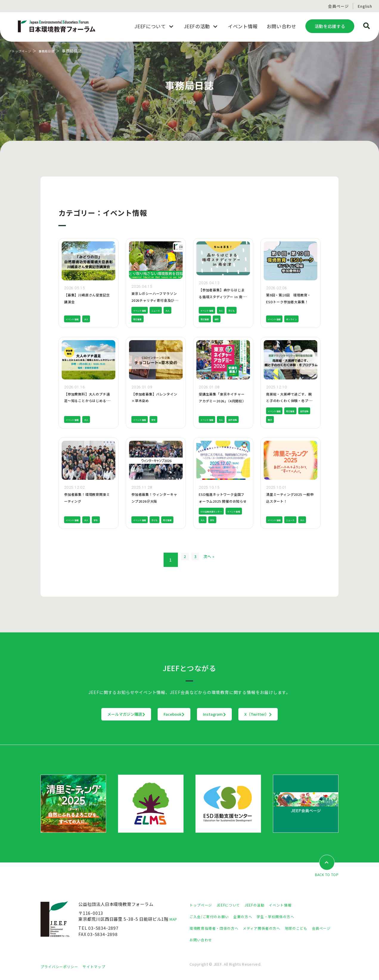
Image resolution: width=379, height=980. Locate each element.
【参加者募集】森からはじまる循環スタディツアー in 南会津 (223, 296)
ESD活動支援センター (217, 511)
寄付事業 (152, 319)
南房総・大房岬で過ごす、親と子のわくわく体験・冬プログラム (290, 400)
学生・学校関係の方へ (288, 917)
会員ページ (338, 6)
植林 (238, 319)
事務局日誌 (54, 51)
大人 (94, 319)
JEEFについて (234, 905)
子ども (205, 319)
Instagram (227, 714)
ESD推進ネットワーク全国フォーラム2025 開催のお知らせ (223, 501)
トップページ (24, 51)
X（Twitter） (295, 714)
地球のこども (312, 928)
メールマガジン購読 (89, 714)
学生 (162, 419)
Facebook (162, 714)
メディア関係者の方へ (272, 928)
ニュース (165, 310)
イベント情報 (76, 319)
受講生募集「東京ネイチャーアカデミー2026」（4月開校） (223, 400)
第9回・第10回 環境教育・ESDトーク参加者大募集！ (290, 301)
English (365, 6)
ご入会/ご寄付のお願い (212, 917)
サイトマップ (102, 967)
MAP (175, 919)
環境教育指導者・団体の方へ (218, 928)
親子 (290, 419)
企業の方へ (250, 917)
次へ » (217, 560)
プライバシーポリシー (62, 967)
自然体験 (207, 419)
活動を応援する (330, 26)
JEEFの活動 (264, 905)
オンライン (302, 319)
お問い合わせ (229, 940)
